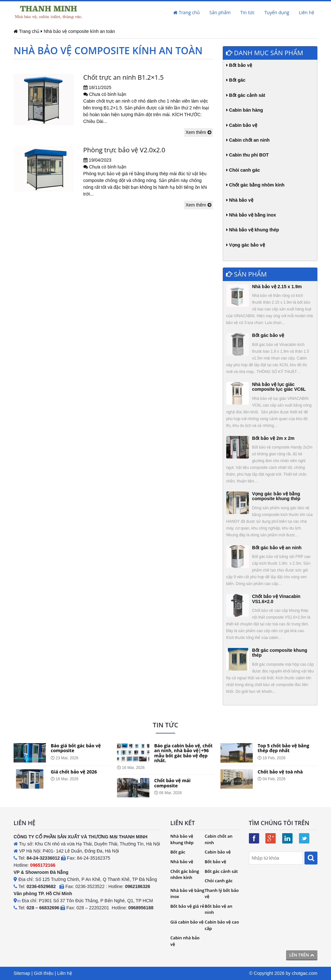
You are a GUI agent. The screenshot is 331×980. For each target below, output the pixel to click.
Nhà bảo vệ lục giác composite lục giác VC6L (279, 387)
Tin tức (247, 12)
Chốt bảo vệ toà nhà (280, 772)
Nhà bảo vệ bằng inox (251, 215)
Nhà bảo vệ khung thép (253, 230)
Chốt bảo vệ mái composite (172, 783)
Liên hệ (307, 12)
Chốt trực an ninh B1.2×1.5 (124, 77)
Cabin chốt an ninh (248, 140)
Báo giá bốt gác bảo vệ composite (76, 748)
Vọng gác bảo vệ (246, 245)
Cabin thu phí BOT (248, 155)
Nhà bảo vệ (240, 200)
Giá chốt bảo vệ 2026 (74, 772)
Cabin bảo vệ (242, 125)
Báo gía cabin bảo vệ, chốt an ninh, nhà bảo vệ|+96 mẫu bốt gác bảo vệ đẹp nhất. (183, 753)
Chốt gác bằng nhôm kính (255, 185)
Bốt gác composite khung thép (280, 653)
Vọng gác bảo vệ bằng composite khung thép (276, 496)
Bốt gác (236, 80)
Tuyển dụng (277, 12)
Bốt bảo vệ (239, 65)
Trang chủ (187, 12)
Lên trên (302, 955)
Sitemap (22, 973)
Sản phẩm (220, 12)
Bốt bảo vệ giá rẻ (187, 906)
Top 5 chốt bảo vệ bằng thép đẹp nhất (283, 748)
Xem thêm (198, 132)
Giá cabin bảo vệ (187, 922)
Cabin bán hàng (245, 110)
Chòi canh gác (243, 170)
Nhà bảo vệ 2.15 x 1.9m (277, 287)
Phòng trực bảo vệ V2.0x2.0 (124, 150)
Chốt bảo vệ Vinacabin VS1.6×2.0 (276, 599)
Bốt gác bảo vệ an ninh (277, 548)
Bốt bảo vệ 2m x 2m (273, 438)
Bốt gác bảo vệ (268, 335)
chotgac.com (305, 973)
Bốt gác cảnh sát (246, 95)
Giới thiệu (44, 973)
